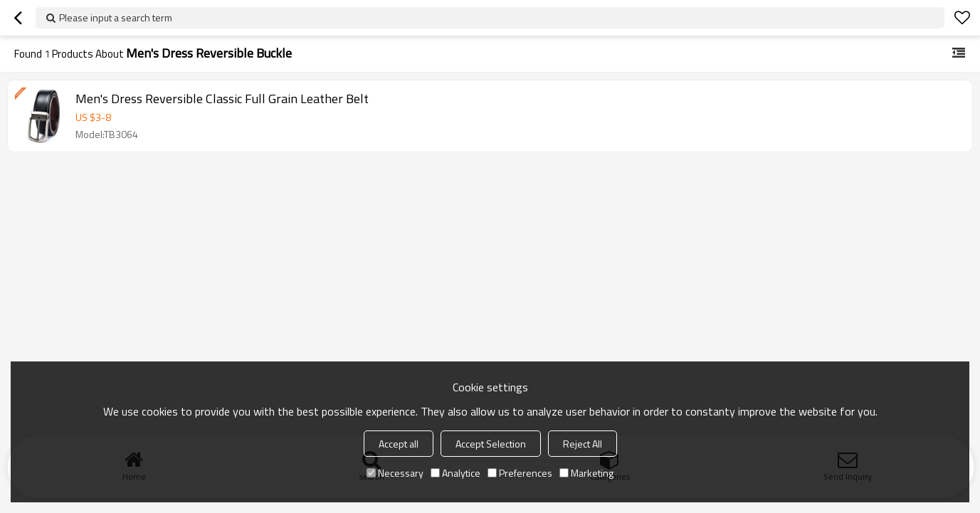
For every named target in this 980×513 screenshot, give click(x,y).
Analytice (455, 473)
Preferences (520, 473)
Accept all (399, 444)
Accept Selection (491, 444)
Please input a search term (116, 17)
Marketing (586, 473)
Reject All (583, 444)
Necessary (395, 473)
